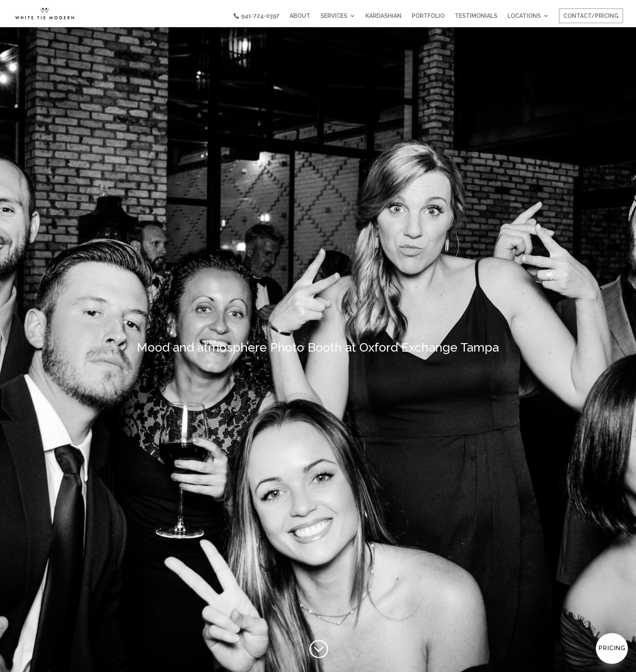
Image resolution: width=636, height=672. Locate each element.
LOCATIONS (524, 16)
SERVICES (334, 16)
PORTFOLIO (428, 16)
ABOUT (300, 16)
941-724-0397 (260, 16)
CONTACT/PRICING (591, 16)
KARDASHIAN (384, 16)
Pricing (612, 648)
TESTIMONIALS (476, 16)
